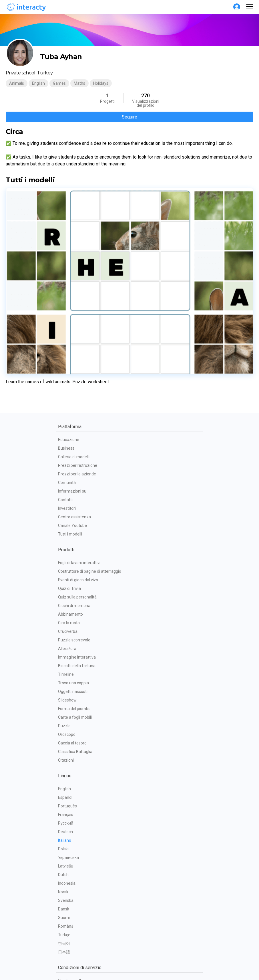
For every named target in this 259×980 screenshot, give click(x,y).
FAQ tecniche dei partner (80, 886)
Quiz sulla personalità (77, 469)
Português (67, 677)
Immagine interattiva (77, 529)
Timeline (66, 546)
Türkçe (64, 806)
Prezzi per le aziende (77, 345)
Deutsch (65, 703)
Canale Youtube (72, 397)
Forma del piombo (74, 580)
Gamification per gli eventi (81, 915)
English (64, 660)
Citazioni (66, 632)
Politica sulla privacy (76, 861)
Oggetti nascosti (73, 563)
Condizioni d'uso (73, 852)
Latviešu (66, 738)
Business (66, 320)
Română (66, 798)
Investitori (67, 380)
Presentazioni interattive (80, 941)
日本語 (64, 823)
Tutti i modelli (70, 406)
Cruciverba (68, 503)
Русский (66, 695)
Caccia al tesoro (72, 615)
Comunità (67, 354)
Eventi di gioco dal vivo (78, 451)
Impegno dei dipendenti (79, 932)
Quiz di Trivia (69, 460)
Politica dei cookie (74, 869)
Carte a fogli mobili (75, 589)
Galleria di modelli (74, 328)
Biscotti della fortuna (77, 537)
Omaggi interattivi (74, 924)
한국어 (64, 815)
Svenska (66, 772)
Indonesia (67, 755)
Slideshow (67, 572)
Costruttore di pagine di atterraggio (90, 443)
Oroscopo (67, 606)
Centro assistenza (74, 388)
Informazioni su (72, 363)
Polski (63, 720)
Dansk (64, 781)
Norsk (63, 763)
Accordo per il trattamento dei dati (89, 878)
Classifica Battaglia (75, 623)
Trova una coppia (73, 554)
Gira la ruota (69, 494)
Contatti (65, 371)
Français (66, 686)
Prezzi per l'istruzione (78, 337)
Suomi (64, 789)
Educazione (69, 311)
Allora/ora (67, 520)
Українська (68, 729)
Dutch (63, 746)
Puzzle (64, 597)
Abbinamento (70, 486)
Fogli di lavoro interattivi (79, 434)
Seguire (129, 117)
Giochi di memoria (74, 477)
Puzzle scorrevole (74, 511)
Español (65, 669)
